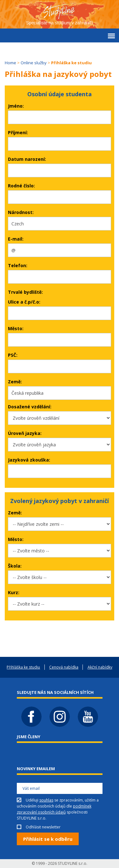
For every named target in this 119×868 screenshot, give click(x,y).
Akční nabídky (100, 667)
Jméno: (16, 106)
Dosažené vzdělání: (30, 407)
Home (10, 63)
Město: (16, 328)
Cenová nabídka (64, 667)
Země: (15, 382)
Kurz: (14, 592)
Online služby (34, 63)
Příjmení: (18, 132)
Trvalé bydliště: (25, 292)
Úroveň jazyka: (25, 433)
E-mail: (16, 239)
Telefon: (18, 265)
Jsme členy (29, 737)
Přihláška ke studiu (23, 667)
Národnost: (21, 212)
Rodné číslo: (21, 186)
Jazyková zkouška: (29, 460)
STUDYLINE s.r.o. (73, 863)
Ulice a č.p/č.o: (24, 302)
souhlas (46, 800)
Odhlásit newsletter (43, 827)
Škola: (15, 566)
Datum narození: (27, 159)
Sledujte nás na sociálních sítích (55, 692)
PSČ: (13, 355)
